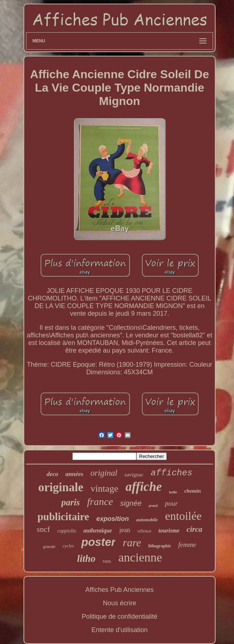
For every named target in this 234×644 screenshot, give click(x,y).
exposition (112, 519)
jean (125, 530)
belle (173, 492)
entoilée (183, 516)
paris (70, 502)
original (104, 473)
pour (171, 503)
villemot (144, 531)
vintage (104, 489)
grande (49, 547)
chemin (192, 491)
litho (86, 559)
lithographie (160, 546)
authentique (98, 531)
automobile (147, 520)
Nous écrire (119, 603)
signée (131, 503)
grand (153, 506)
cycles (68, 546)
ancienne (140, 557)
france (100, 502)
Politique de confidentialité (120, 616)
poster (99, 542)
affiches (172, 473)
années (74, 474)
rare (132, 542)
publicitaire (63, 517)
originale (61, 487)
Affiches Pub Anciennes (120, 590)
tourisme (169, 531)
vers (107, 561)
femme (187, 545)
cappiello (67, 531)
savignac (134, 475)
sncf (44, 529)
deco (52, 474)
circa (194, 529)
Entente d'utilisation (120, 630)
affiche (144, 487)
